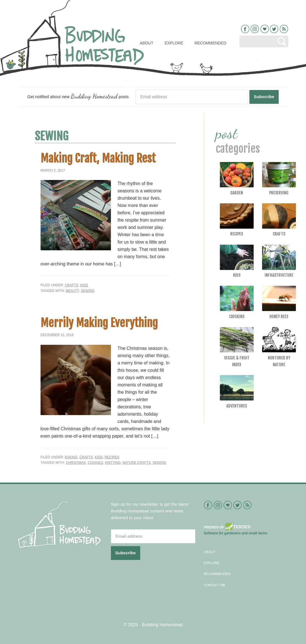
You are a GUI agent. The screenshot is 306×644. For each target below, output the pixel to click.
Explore (212, 563)
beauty (72, 291)
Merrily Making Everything (99, 323)
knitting (113, 463)
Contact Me (215, 585)
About (210, 552)
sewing (88, 291)
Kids (84, 285)
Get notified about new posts (78, 96)
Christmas (76, 463)
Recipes (112, 457)
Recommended (217, 574)
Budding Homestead (162, 625)
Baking (71, 457)
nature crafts (137, 463)
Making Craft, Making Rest (98, 158)
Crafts (72, 285)
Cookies (95, 463)
